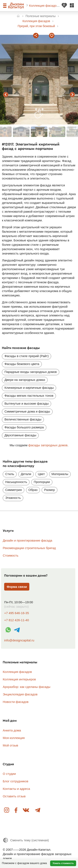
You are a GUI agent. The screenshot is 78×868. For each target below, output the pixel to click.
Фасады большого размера (24, 427)
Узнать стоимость (63, 863)
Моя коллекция (14, 738)
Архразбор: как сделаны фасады (27, 687)
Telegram (37, 810)
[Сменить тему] (26, 840)
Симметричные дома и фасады (27, 411)
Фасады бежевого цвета (22, 364)
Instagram (7, 810)
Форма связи (17, 587)
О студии (9, 774)
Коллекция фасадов (44, 6)
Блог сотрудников (15, 781)
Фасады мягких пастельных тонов (29, 396)
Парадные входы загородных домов (30, 372)
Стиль (10, 474)
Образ (33, 490)
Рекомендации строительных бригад (29, 548)
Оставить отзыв (14, 796)
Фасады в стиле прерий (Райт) (27, 356)
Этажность (13, 498)
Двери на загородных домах (25, 380)
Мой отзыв (10, 745)
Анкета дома (12, 730)
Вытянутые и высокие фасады (27, 403)
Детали (26, 474)
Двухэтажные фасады (20, 435)
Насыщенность (16, 482)
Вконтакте (26, 810)
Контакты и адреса (16, 789)
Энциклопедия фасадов (20, 694)
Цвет (41, 474)
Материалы (60, 474)
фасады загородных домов (48, 445)
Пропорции (42, 482)
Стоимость (11, 555)
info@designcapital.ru (19, 640)
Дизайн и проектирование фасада (27, 540)
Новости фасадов (16, 702)
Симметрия (13, 490)
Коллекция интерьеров (19, 679)
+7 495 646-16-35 (17, 613)
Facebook (16, 810)
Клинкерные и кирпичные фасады (29, 388)
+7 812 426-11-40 (17, 620)
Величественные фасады (23, 419)
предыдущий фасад (6, 95)
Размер (50, 490)
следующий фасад (72, 95)
